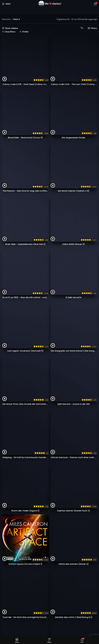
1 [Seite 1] (28, 250)
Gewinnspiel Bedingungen (46, 398)
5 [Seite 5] (47, 250)
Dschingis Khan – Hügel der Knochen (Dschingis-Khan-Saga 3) (35, 243)
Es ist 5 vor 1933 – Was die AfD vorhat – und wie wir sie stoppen (35, 100)
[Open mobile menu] (6, 4)
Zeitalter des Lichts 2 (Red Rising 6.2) (74, 228)
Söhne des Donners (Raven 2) (74, 174)
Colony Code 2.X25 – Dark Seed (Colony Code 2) (28, 43)
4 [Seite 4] (42, 250)
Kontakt (38, 393)
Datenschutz (74, 393)
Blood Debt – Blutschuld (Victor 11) (25, 58)
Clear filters (10, 32)
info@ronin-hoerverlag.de (18, 366)
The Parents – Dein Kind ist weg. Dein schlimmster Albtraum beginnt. (38, 73)
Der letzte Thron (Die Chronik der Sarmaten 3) (26, 130)
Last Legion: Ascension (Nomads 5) (25, 115)
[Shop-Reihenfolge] (82, 28)
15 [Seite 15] (61, 250)
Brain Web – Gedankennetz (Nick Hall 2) (25, 85)
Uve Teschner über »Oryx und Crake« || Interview (78, 362)
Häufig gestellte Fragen (45, 384)
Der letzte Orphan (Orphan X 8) (74, 70)
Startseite (6, 19)
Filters (94, 28)
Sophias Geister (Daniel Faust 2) (74, 160)
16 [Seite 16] (66, 250)
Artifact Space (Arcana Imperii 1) (25, 213)
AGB (71, 384)
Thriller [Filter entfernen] (25, 32)
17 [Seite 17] (71, 250)
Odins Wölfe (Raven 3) (74, 88)
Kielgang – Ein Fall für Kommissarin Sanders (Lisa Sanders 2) (34, 144)
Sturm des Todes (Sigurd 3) (25, 160)
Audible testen (71, 349)
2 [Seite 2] (33, 250)
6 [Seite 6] (52, 250)
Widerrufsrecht (75, 388)
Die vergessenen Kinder (74, 55)
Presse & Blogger (42, 379)
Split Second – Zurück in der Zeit (74, 130)
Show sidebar (12, 28)
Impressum (73, 398)
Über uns (73, 379)
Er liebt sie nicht (74, 97)
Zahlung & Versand (43, 388)
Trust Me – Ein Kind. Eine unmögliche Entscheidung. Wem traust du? (38, 228)
